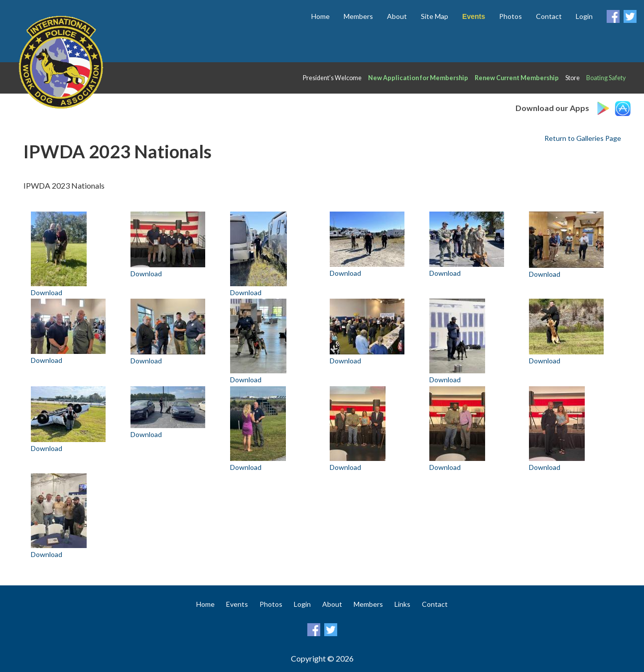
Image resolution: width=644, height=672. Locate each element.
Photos (511, 16)
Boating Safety (606, 78)
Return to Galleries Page (583, 138)
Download (47, 292)
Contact (549, 16)
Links (402, 604)
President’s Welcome (332, 78)
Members (358, 16)
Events (237, 604)
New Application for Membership (418, 78)
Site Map (435, 16)
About (397, 16)
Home (321, 16)
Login (584, 16)
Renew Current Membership (517, 78)
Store (573, 78)
